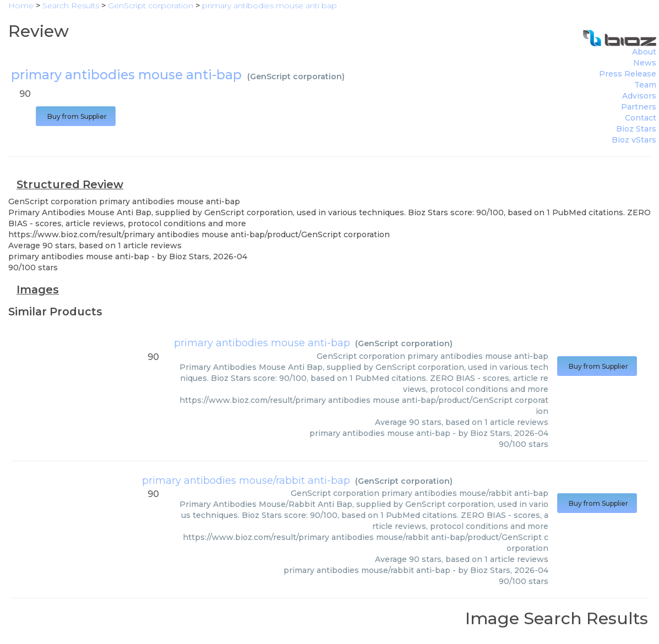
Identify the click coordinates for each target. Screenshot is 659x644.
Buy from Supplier (76, 116)
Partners (639, 107)
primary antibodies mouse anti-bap (262, 343)
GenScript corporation (296, 77)
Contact (641, 118)
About (644, 52)
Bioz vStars (634, 140)
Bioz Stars (636, 129)
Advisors (639, 96)
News (645, 63)
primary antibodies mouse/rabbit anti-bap (246, 481)
